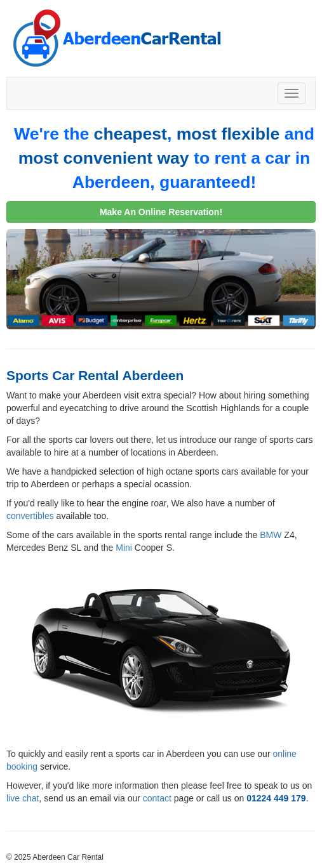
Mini (124, 548)
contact (157, 798)
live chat (23, 798)
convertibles (30, 516)
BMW (271, 535)
